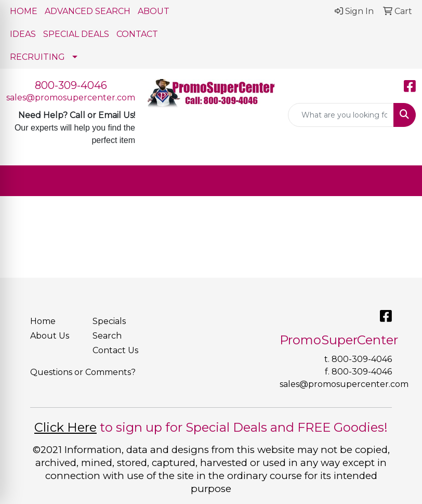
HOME (24, 11)
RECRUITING (37, 57)
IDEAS (23, 34)
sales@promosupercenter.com (71, 98)
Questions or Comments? (83, 372)
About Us (50, 336)
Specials (109, 321)
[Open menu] (401, 181)
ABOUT (154, 11)
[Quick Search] (341, 115)
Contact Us (115, 350)
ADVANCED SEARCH (88, 11)
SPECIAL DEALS (76, 34)
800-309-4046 (71, 85)
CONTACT (137, 34)
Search (107, 336)
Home (43, 321)
